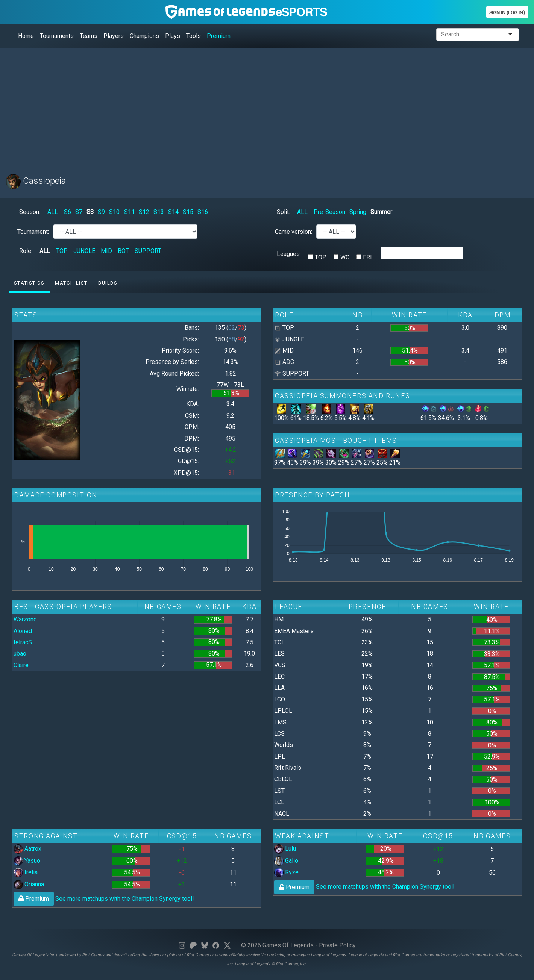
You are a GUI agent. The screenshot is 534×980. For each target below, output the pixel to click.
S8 (90, 212)
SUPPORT (148, 251)
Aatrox (27, 849)
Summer (381, 212)
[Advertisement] (231, 106)
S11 (129, 212)
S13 (159, 212)
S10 (114, 212)
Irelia (26, 872)
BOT (123, 251)
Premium (219, 36)
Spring (358, 212)
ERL (368, 257)
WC (345, 257)
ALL (53, 212)
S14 (173, 212)
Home (26, 36)
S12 (144, 212)
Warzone (25, 619)
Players (114, 36)
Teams (89, 36)
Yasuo (27, 861)
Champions (144, 36)
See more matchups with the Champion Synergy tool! (104, 899)
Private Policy (337, 945)
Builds (108, 283)
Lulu (285, 849)
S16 (203, 212)
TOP (62, 251)
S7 (79, 212)
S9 (101, 212)
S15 (188, 212)
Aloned (23, 631)
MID (106, 251)
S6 (68, 212)
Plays (173, 36)
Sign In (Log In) (507, 13)
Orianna (29, 884)
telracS (23, 642)
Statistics (29, 283)
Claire (21, 665)
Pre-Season (329, 212)
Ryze (286, 872)
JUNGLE (84, 251)
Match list (71, 283)
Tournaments (57, 36)
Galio (286, 861)
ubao (20, 654)
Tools (193, 36)
